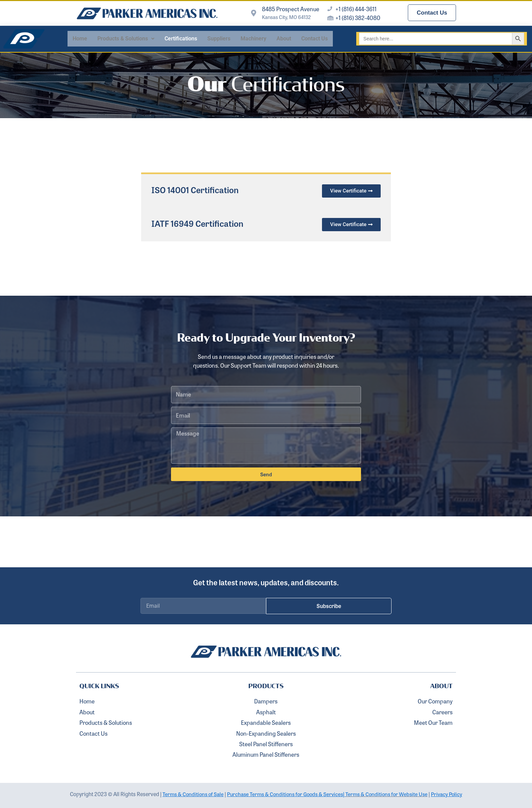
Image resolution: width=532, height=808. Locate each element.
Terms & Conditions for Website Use (390, 794)
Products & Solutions (126, 39)
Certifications (181, 39)
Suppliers (219, 39)
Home (80, 39)
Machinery (253, 39)
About (284, 39)
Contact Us (315, 39)
